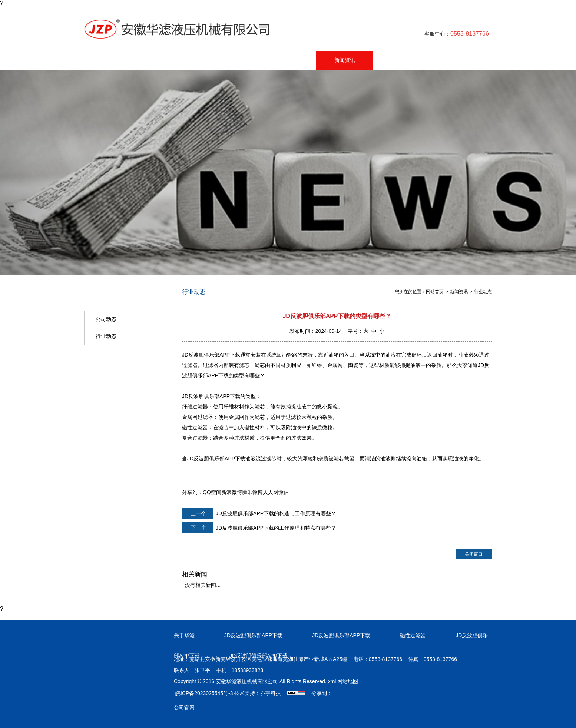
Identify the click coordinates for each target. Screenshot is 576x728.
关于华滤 (184, 635)
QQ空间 (212, 492)
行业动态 (106, 336)
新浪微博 (232, 492)
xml (332, 681)
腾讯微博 (252, 492)
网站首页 (113, 60)
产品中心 (171, 60)
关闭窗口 (474, 554)
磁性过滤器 (413, 635)
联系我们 (460, 60)
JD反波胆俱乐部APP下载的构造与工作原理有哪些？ (259, 514)
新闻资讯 (345, 60)
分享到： (192, 492)
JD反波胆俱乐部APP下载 (253, 635)
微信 (284, 492)
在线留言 (403, 60)
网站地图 (348, 681)
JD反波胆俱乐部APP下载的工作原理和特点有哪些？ (259, 527)
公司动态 (106, 319)
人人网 (271, 492)
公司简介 (229, 60)
